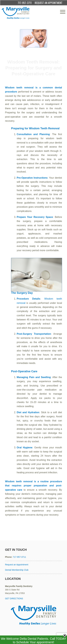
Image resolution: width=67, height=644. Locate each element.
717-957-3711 (25, 3)
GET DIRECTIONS (14, 599)
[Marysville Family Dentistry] (27, 13)
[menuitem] (61, 12)
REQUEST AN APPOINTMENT (49, 3)
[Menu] (61, 12)
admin (58, 80)
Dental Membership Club (17, 570)
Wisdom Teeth (45, 80)
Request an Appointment (17, 565)
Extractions (32, 80)
